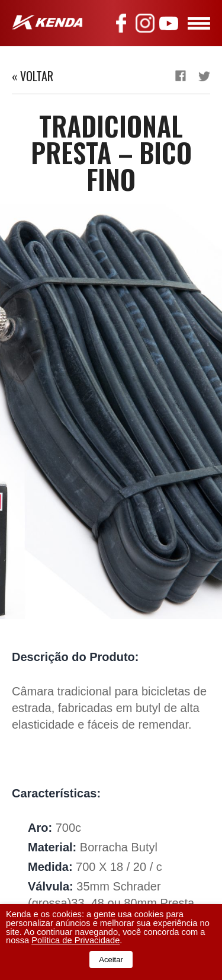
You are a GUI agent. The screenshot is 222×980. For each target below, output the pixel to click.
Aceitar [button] (111, 960)
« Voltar (33, 76)
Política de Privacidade (75, 940)
